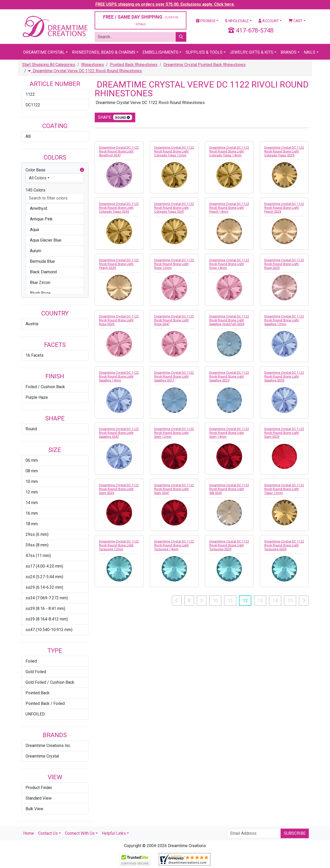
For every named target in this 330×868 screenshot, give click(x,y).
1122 (30, 94)
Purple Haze (37, 397)
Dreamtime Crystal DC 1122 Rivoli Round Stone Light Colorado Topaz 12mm (174, 152)
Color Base (55, 170)
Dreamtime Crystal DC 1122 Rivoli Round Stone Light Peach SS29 (284, 208)
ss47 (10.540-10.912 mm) (49, 630)
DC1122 (33, 105)
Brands (288, 52)
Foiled (31, 661)
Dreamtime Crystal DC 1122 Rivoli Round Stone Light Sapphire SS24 (229, 377)
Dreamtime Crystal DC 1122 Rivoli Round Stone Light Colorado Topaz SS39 (119, 208)
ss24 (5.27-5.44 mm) (44, 577)
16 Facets (35, 355)
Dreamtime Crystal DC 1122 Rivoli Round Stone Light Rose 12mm (174, 264)
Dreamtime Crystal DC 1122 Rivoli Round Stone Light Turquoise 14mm (174, 545)
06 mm (32, 460)
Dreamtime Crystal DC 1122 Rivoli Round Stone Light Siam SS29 (284, 433)
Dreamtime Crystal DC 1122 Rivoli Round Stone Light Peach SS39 (119, 264)
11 (230, 600)
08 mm (32, 471)
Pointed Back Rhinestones (134, 65)
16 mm (32, 513)
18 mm (32, 524)
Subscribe (295, 833)
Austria (32, 324)
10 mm (32, 481)
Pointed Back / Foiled (45, 703)
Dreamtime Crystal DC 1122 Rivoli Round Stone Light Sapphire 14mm (119, 377)
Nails (310, 52)
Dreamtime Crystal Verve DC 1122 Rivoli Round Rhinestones (85, 71)
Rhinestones (93, 65)
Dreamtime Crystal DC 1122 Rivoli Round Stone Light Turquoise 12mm (119, 545)
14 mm (32, 503)
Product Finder (39, 788)
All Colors (38, 178)
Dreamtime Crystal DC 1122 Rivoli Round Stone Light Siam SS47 (174, 489)
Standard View (39, 798)
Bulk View (34, 809)
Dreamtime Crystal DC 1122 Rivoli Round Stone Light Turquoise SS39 (284, 545)
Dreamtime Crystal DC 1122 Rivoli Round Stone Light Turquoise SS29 (229, 545)
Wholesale (237, 21)
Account (269, 21)
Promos (206, 21)
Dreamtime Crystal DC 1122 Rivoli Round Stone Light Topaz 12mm (284, 489)
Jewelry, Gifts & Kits (251, 52)
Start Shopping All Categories (49, 65)
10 (215, 600)
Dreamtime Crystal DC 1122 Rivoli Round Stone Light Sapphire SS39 (284, 377)
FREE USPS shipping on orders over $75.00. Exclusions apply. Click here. (165, 4)
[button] (82, 170)
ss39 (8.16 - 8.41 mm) (45, 608)
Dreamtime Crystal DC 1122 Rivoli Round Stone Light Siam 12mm (174, 433)
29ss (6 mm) (37, 534)
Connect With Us (80, 833)
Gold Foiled (36, 672)
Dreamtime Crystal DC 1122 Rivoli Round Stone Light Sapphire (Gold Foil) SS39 (229, 320)
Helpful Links (114, 833)
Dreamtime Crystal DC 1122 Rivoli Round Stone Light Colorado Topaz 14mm (229, 152)
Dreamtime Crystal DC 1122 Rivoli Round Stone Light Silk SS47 (229, 489)
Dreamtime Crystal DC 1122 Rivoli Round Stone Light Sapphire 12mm (284, 320)
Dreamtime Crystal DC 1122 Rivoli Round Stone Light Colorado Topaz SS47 (174, 208)
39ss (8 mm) (37, 545)
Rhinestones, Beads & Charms (104, 52)
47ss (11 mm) (38, 556)
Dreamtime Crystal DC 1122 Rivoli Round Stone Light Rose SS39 (119, 320)
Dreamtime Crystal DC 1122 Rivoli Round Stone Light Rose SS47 (174, 320)
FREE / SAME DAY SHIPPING (141, 20)
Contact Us (48, 833)
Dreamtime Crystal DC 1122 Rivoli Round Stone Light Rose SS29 (284, 264)
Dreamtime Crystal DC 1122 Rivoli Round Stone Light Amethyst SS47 (119, 152)
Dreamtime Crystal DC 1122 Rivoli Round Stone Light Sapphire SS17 (174, 377)
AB (28, 136)
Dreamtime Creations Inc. (48, 746)
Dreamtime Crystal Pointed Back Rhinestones (205, 65)
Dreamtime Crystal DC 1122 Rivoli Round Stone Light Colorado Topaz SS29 (284, 152)
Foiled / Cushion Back (45, 387)
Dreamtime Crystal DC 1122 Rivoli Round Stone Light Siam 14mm (229, 433)
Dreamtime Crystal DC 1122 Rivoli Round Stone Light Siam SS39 (119, 489)
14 (275, 600)
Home (29, 833)
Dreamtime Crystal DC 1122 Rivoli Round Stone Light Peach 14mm (229, 208)
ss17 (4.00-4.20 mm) (44, 566)
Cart (296, 21)
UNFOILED (35, 714)
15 (290, 600)
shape (115, 117)
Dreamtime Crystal (44, 52)
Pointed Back (38, 693)
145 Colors (35, 190)
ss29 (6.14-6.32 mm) (44, 587)
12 (245, 600)
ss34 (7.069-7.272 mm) (47, 598)
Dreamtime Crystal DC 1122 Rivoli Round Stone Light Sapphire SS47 (119, 433)
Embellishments (160, 52)
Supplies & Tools (204, 52)
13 (260, 600)
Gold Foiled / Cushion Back (50, 682)
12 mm (32, 492)
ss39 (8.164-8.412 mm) (47, 619)
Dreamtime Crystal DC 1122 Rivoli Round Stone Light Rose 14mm (229, 264)
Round (31, 429)
